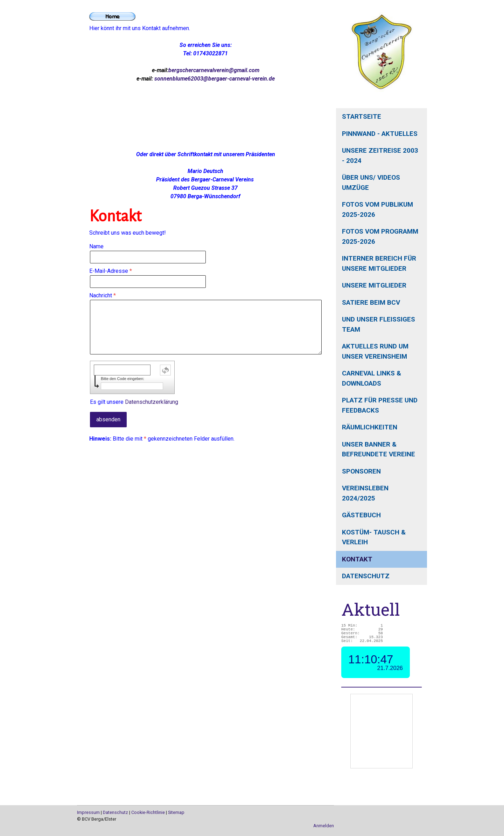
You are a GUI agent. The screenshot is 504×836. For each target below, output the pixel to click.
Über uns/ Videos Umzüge (371, 182)
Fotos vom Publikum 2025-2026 (377, 209)
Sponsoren (361, 471)
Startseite (362, 116)
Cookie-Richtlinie (148, 812)
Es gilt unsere (134, 402)
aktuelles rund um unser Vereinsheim (375, 351)
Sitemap (176, 812)
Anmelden (324, 826)
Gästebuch (361, 515)
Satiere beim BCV (371, 302)
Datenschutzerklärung (152, 402)
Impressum (88, 812)
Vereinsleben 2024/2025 (365, 493)
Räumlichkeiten (370, 427)
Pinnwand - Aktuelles (380, 134)
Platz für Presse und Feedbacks (380, 405)
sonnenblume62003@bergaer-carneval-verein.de (215, 79)
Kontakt (357, 559)
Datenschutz (366, 576)
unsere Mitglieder (374, 285)
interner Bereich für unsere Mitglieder (379, 263)
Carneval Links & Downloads (372, 378)
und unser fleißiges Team (379, 324)
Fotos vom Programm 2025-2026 (380, 236)
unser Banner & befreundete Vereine (379, 449)
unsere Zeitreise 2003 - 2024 (380, 156)
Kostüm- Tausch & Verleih (374, 537)
